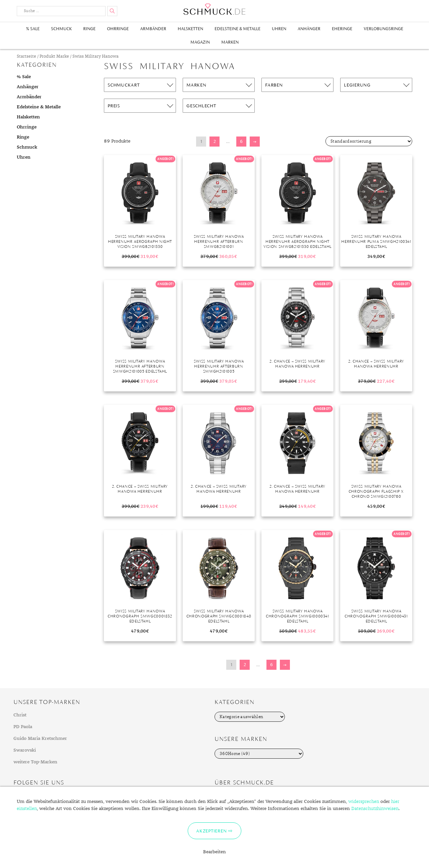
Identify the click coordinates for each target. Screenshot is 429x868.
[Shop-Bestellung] (369, 141)
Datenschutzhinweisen (375, 809)
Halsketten (190, 29)
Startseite (26, 57)
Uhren (279, 29)
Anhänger (309, 29)
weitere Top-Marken (35, 762)
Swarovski (25, 750)
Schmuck (61, 29)
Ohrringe (118, 29)
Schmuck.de (214, 9)
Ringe (89, 29)
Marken (230, 42)
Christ (20, 715)
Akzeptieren (211, 831)
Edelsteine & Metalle (237, 29)
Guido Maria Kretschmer (40, 739)
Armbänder (153, 29)
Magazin (200, 42)
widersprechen (364, 802)
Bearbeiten (214, 852)
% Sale (33, 29)
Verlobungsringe (383, 29)
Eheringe (342, 29)
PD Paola (23, 727)
